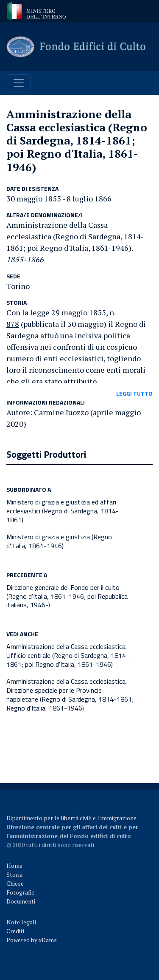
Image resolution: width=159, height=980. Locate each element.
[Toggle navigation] (19, 83)
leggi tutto (134, 393)
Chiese (15, 883)
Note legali (21, 922)
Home (14, 865)
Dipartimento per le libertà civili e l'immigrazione (71, 818)
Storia (14, 874)
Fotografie (20, 892)
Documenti (21, 901)
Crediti (15, 931)
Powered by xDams (32, 940)
